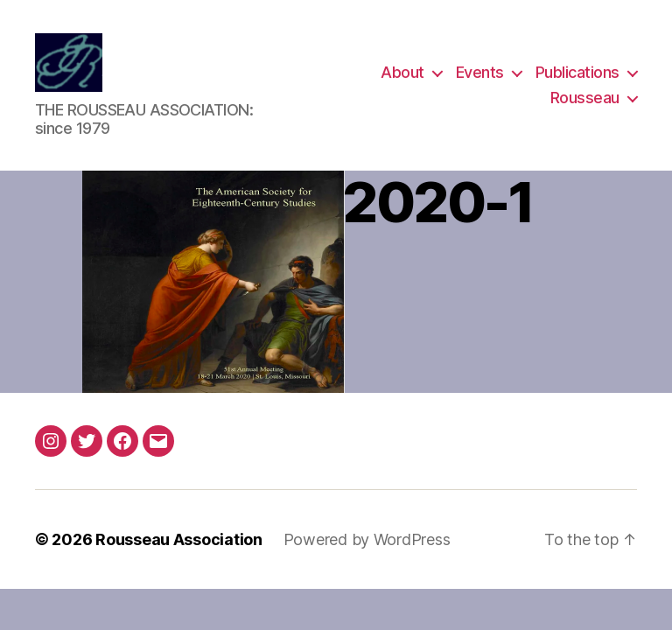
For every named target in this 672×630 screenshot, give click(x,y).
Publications (577, 73)
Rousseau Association (179, 541)
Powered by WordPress (367, 541)
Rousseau (585, 99)
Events (480, 73)
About (402, 73)
